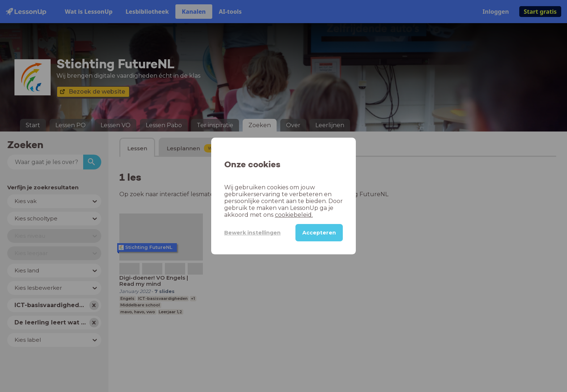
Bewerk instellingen (252, 233)
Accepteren (319, 233)
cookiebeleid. (294, 215)
